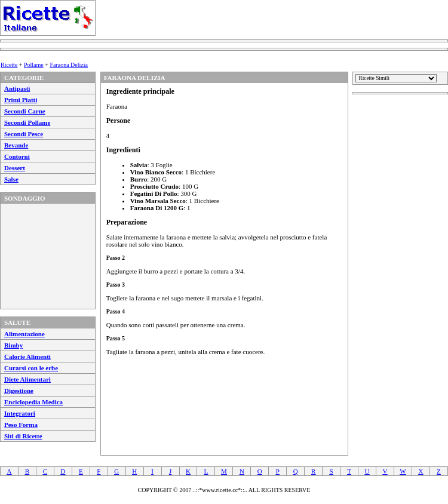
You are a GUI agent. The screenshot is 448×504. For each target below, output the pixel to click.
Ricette (9, 65)
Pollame (34, 65)
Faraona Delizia (69, 65)
